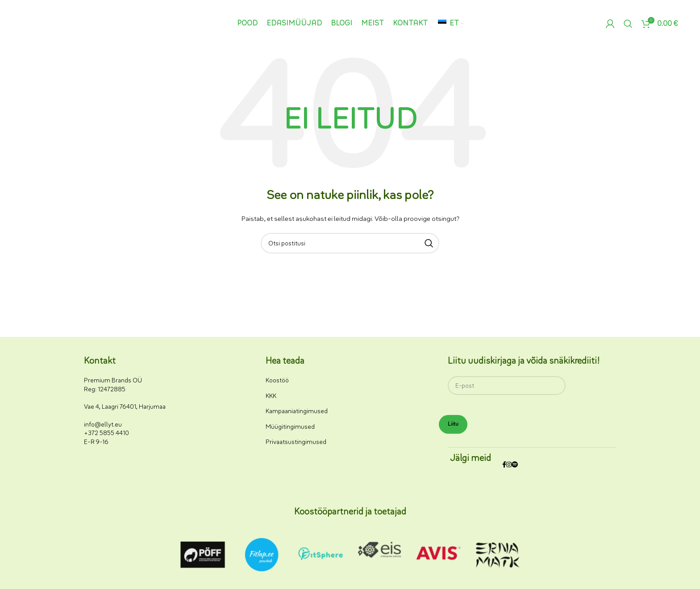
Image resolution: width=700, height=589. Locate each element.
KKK (271, 396)
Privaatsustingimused (296, 442)
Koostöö (277, 380)
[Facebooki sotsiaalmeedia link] (504, 465)
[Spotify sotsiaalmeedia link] (515, 465)
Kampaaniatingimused (297, 411)
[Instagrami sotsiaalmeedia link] (509, 465)
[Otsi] (628, 24)
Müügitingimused (290, 427)
